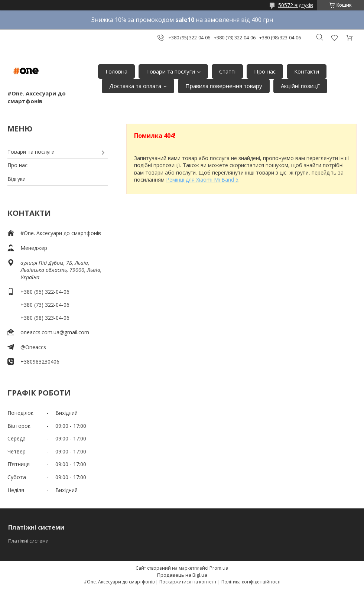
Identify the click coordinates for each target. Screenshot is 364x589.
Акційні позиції (300, 86)
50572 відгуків (296, 5)
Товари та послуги (170, 71)
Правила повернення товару (224, 86)
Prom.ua (219, 568)
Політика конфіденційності (251, 582)
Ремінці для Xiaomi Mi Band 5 (202, 180)
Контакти (307, 71)
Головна (116, 71)
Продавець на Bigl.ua (182, 575)
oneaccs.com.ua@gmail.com (55, 332)
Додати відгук (334, 38)
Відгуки (17, 179)
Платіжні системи (28, 541)
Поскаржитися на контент (188, 582)
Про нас (265, 71)
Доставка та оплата (135, 86)
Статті (227, 71)
